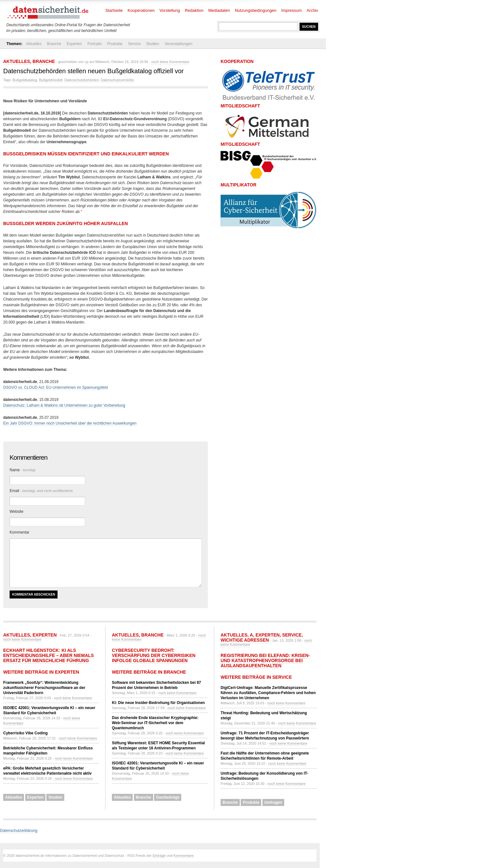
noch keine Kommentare (170, 62)
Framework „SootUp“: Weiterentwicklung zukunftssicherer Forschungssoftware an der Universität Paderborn (44, 688)
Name (23, 470)
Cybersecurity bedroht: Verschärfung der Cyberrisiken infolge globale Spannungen (154, 655)
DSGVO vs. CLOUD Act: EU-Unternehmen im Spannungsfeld (55, 387)
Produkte (115, 44)
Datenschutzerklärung (19, 831)
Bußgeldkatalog (25, 80)
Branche (54, 44)
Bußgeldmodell (51, 80)
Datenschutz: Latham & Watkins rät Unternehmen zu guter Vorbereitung (64, 405)
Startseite (114, 10)
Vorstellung (170, 10)
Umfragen (273, 802)
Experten (74, 44)
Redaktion (194, 10)
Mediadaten (219, 10)
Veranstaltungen (179, 44)
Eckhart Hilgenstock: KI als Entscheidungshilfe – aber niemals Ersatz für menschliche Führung (48, 655)
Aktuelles (34, 44)
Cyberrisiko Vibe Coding (25, 733)
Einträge (159, 856)
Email (42, 491)
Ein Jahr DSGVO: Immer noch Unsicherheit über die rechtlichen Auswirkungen (70, 423)
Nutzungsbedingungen (255, 10)
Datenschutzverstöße (117, 80)
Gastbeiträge (168, 797)
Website (16, 512)
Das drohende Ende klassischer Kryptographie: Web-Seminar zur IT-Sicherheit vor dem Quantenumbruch (155, 723)
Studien (153, 44)
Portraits (94, 44)
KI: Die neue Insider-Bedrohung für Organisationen (158, 703)
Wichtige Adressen (245, 640)
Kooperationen (141, 10)
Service (134, 44)
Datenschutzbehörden (82, 80)
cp (87, 62)
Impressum (292, 10)
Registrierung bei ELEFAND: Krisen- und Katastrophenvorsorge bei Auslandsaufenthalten (265, 661)
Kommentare (184, 856)
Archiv (312, 10)
